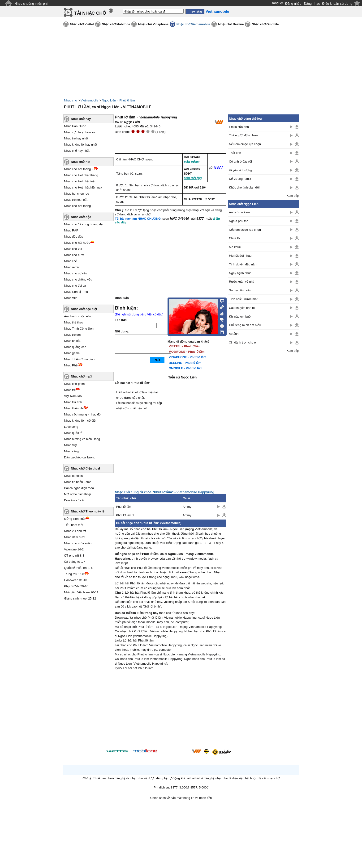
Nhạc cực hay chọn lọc (80, 132)
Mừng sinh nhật (75, 519)
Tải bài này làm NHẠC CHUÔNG (138, 219)
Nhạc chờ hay (81, 119)
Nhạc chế (70, 261)
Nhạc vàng (71, 451)
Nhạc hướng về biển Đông (82, 439)
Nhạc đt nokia (73, 476)
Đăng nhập (293, 4)
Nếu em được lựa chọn (245, 144)
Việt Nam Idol (73, 396)
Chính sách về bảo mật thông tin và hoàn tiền (181, 798)
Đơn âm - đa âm (75, 500)
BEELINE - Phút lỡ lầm (185, 363)
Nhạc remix (72, 267)
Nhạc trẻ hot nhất (76, 200)
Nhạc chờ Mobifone (116, 24)
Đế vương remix (240, 179)
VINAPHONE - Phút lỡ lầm (187, 357)
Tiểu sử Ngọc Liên (182, 377)
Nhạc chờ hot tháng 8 (79, 206)
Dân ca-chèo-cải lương (80, 457)
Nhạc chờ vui (73, 249)
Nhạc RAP (71, 230)
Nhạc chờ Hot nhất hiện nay (83, 187)
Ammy (187, 507)
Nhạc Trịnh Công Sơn (79, 329)
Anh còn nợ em (239, 212)
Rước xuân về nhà (242, 282)
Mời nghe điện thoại (78, 494)
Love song (71, 427)
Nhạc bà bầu (73, 341)
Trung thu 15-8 (74, 574)
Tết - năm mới (74, 525)
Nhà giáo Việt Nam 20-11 (81, 592)
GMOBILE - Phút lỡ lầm (185, 368)
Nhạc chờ (71, 100)
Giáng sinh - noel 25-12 (80, 598)
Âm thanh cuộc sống (78, 316)
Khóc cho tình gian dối (244, 187)
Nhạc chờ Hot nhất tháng (81, 175)
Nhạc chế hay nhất (77, 151)
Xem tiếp (293, 196)
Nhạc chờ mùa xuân (78, 543)
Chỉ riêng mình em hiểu (245, 325)
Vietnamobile (89, 100)
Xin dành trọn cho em (244, 342)
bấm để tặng (193, 178)
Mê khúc (235, 247)
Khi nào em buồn (241, 317)
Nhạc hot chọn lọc (76, 194)
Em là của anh (239, 127)
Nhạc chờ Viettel (82, 24)
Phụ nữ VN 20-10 (76, 586)
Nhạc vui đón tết (75, 531)
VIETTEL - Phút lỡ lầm (185, 346)
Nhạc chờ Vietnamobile (193, 24)
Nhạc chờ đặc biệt (84, 309)
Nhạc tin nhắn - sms (78, 482)
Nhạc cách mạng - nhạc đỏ (82, 414)
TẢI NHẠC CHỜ (90, 13)
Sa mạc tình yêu (240, 290)
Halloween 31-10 (76, 580)
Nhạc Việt (71, 445)
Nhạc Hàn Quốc (75, 126)
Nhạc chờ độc (81, 217)
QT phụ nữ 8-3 (74, 556)
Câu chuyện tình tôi (242, 308)
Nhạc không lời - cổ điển (81, 421)
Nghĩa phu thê (239, 221)
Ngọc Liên (109, 100)
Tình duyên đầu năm (243, 264)
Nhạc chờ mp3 (81, 376)
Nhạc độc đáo (74, 237)
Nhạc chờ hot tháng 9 (79, 169)
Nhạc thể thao (74, 322)
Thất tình (235, 153)
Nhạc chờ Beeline (231, 24)
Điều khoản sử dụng (337, 4)
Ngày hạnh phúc (240, 273)
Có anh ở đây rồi (240, 161)
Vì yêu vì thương (240, 170)
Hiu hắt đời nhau (240, 256)
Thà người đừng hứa (243, 135)
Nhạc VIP (71, 298)
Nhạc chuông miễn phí (31, 4)
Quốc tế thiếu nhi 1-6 (78, 568)
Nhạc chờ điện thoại (85, 468)
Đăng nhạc (312, 4)
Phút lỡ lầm (127, 100)
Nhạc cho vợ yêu (75, 273)
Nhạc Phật (71, 365)
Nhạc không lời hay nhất (81, 145)
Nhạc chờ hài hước (77, 243)
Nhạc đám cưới (75, 537)
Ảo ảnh (234, 334)
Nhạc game (72, 353)
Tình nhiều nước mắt (243, 299)
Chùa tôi (235, 238)
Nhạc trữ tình (73, 402)
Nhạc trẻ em (72, 335)
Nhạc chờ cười (74, 255)
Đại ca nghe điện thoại (79, 488)
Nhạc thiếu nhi (74, 408)
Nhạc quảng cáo (75, 347)
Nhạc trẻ (70, 390)
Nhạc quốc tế (73, 433)
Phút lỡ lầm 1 (125, 515)
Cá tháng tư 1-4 (75, 562)
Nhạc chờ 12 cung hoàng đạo (84, 224)
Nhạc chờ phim (74, 384)
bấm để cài (192, 162)
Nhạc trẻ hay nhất (76, 138)
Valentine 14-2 (74, 549)
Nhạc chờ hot (81, 162)
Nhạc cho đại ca (75, 286)
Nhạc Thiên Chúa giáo (79, 359)
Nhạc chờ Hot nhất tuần (80, 181)
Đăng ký (277, 3)
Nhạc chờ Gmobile (265, 24)
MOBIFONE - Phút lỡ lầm (187, 352)
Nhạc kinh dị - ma (76, 292)
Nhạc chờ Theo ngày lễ (88, 511)
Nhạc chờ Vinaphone (153, 24)
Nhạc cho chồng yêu (78, 279)
